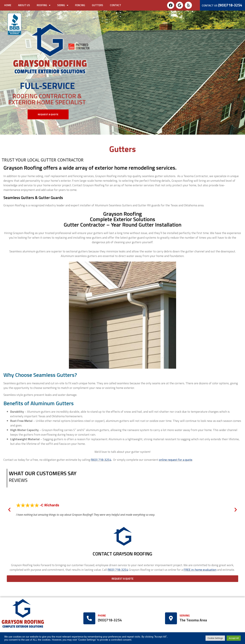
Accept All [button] (234, 638)
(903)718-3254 (230, 5)
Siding (63, 5)
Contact (116, 5)
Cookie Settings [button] (215, 638)
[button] (48, 114)
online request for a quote (176, 460)
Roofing (44, 5)
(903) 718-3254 (118, 570)
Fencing (80, 5)
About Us (24, 5)
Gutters (97, 5)
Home (8, 5)
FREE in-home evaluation (200, 570)
